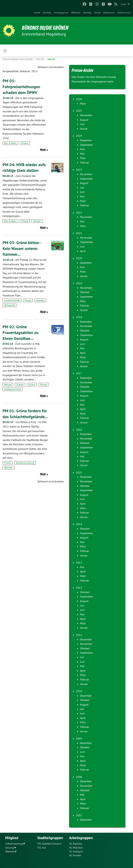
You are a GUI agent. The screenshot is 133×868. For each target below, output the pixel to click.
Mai (82, 154)
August (84, 120)
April (83, 251)
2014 (79, 524)
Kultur (32, 385)
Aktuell (8, 385)
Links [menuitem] (123, 4)
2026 (79, 99)
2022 (79, 213)
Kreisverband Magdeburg (18, 59)
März (83, 103)
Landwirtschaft (12, 300)
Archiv (51, 59)
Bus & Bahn (10, 143)
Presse (41, 59)
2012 (79, 588)
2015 (79, 472)
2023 (79, 170)
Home (37, 13)
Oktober (85, 292)
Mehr (43, 150)
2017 (79, 373)
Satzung (9, 848)
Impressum (109, 13)
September (86, 145)
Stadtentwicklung (25, 463)
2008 (79, 777)
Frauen (20, 385)
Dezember (86, 140)
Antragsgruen (61, 13)
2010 (79, 691)
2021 (79, 233)
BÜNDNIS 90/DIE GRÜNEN (45, 28)
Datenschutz (124, 13)
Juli (82, 188)
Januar (84, 129)
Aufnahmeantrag (14, 844)
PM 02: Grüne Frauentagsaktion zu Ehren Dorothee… (21, 333)
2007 (79, 815)
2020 (79, 258)
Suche (97, 13)
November (86, 115)
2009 (79, 738)
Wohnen (8, 468)
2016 (79, 430)
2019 (79, 283)
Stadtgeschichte (13, 389)
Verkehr (37, 221)
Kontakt (47, 13)
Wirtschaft (10, 305)
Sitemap (87, 13)
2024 (79, 136)
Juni (82, 124)
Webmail (76, 13)
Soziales (40, 300)
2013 (79, 563)
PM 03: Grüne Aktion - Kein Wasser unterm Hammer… (22, 248)
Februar (85, 162)
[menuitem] (37, 13)
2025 (79, 111)
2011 (79, 635)
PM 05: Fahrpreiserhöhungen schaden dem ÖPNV (21, 87)
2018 (79, 317)
